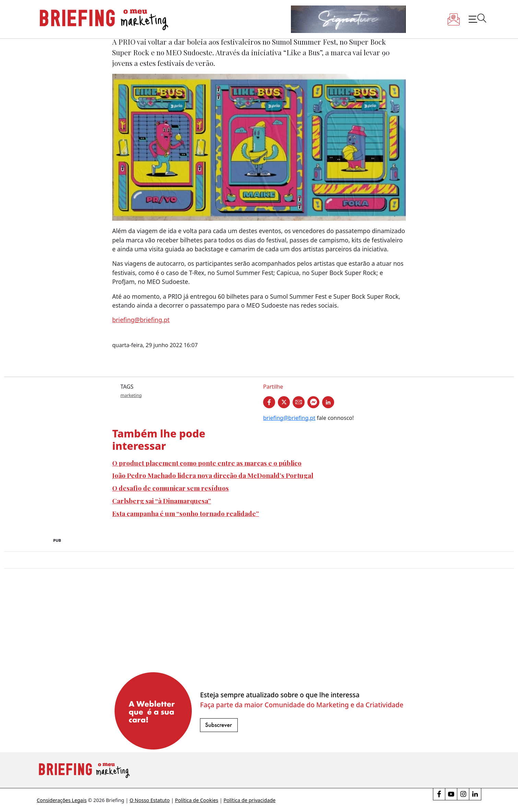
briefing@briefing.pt (141, 320)
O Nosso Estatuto (150, 800)
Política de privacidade (250, 800)
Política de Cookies (197, 800)
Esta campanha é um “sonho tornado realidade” (186, 513)
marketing (131, 395)
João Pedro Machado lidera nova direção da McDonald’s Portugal (213, 475)
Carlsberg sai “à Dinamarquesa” (162, 501)
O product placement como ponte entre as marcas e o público (207, 463)
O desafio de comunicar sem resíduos (170, 488)
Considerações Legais (62, 800)
